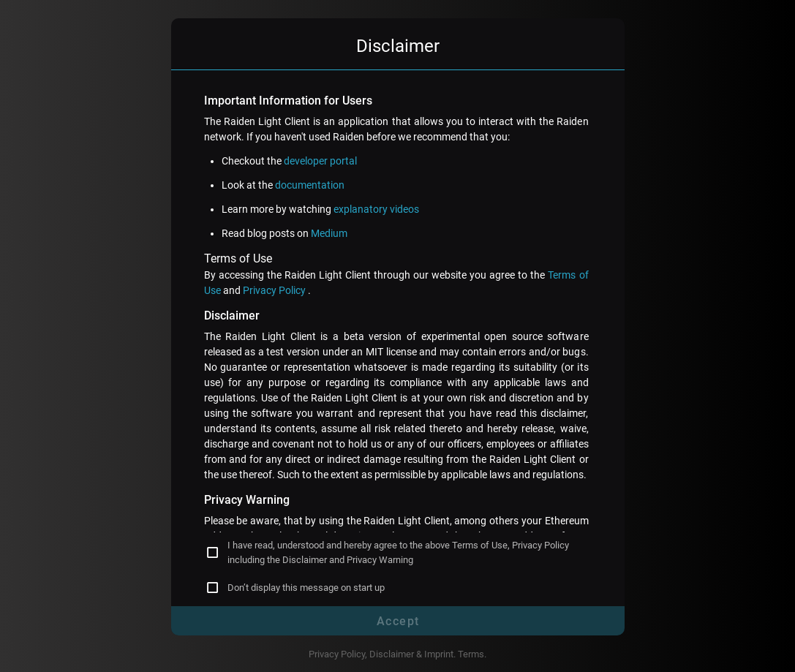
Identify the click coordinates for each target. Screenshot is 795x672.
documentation (310, 185)
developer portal (320, 161)
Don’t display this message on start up (306, 588)
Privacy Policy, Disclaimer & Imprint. (383, 654)
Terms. (472, 654)
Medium (329, 233)
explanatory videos (376, 209)
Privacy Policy (275, 290)
